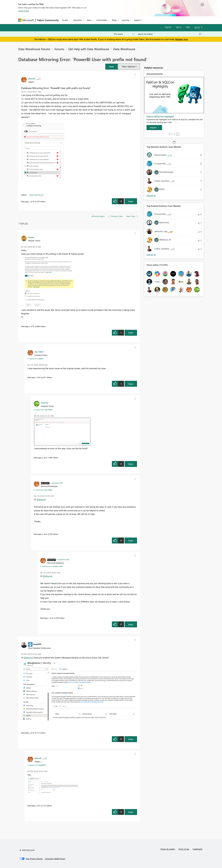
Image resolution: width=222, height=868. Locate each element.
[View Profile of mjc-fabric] (39, 352)
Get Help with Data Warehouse (89, 49)
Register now (182, 39)
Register (168, 27)
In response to (35, 359)
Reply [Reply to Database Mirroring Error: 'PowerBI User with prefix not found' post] (131, 201)
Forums (65, 20)
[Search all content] (170, 34)
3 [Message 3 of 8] (36, 806)
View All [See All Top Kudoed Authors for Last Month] (151, 255)
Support (137, 20)
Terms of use (184, 849)
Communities (102, 20)
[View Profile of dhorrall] (32, 79)
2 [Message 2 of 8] (30, 733)
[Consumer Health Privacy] (55, 859)
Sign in (179, 27)
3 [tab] (173, 134)
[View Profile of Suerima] (45, 403)
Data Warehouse (124, 49)
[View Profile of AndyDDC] (37, 644)
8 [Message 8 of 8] (42, 458)
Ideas (89, 20)
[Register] (154, 128)
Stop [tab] (178, 134)
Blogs (114, 20)
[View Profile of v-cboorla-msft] (56, 483)
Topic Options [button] (128, 66)
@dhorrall (41, 499)
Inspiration (78, 20)
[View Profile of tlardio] (31, 237)
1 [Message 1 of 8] (30, 201)
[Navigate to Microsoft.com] (26, 20)
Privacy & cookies (168, 849)
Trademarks (197, 849)
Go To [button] (197, 27)
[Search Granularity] (124, 34)
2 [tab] (171, 134)
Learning (125, 20)
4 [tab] (175, 134)
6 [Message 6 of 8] (42, 534)
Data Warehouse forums (34, 49)
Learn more (24, 11)
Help (188, 27)
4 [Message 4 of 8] (30, 326)
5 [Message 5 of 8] (36, 377)
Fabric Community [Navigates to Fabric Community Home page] (48, 20)
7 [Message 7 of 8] (49, 618)
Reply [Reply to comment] (131, 333)
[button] (112, 67)
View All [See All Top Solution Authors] (151, 195)
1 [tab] (170, 134)
